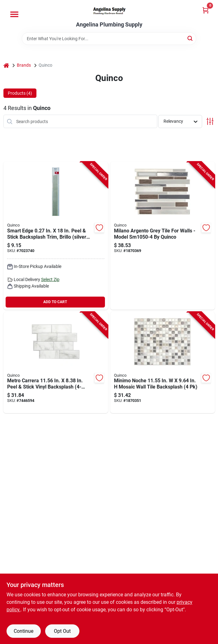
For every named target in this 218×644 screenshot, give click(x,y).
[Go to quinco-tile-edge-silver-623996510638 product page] (56, 236)
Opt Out (62, 631)
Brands (24, 65)
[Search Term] (109, 39)
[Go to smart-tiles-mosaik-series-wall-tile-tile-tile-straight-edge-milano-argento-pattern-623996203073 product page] (163, 236)
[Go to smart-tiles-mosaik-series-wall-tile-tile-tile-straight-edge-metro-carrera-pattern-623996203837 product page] (56, 363)
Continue (24, 631)
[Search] (190, 38)
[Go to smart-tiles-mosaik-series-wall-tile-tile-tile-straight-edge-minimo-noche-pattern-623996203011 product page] (163, 363)
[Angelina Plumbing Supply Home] (109, 11)
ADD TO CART (55, 302)
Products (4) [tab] (20, 93)
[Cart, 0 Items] (206, 10)
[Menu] (14, 14)
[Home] (6, 65)
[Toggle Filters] (210, 121)
